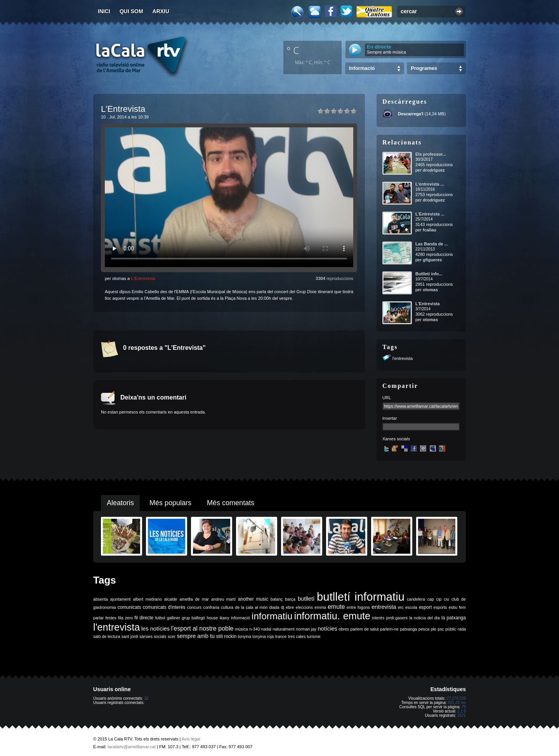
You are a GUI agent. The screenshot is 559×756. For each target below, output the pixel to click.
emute (336, 607)
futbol (160, 618)
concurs (194, 607)
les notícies (155, 629)
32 (146, 698)
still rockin (226, 636)
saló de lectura (107, 636)
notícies (327, 629)
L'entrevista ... (430, 184)
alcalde (171, 599)
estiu (453, 607)
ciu (446, 599)
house (212, 618)
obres (344, 629)
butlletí (306, 599)
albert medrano (148, 599)
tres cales (297, 636)
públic (451, 629)
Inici (104, 11)
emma (320, 607)
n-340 (254, 629)
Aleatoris (120, 503)
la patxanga (454, 618)
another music (253, 599)
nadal (266, 629)
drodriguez (434, 170)
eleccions (304, 607)
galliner (174, 618)
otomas (430, 290)
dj (283, 607)
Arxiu (161, 11)
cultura (227, 607)
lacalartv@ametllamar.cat (132, 747)
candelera (416, 599)
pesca (424, 629)
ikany (225, 618)
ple (434, 629)
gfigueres (432, 260)
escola (411, 607)
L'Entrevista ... (430, 214)
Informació (362, 68)
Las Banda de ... (432, 244)
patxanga (408, 629)
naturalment (283, 629)
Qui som (131, 11)
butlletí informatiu (361, 597)
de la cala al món (251, 607)
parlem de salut (364, 629)
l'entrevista (403, 358)
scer (172, 636)
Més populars (170, 503)
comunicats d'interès (164, 607)
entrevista (384, 607)
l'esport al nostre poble (202, 628)
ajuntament (121, 599)
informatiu (272, 616)
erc (401, 607)
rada (462, 629)
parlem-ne (389, 629)
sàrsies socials (153, 636)
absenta (101, 599)
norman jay (306, 629)
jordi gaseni (397, 618)
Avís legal (191, 739)
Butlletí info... (429, 274)
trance (281, 636)
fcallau (430, 230)
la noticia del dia (424, 618)
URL (387, 398)
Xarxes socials (396, 439)
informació (240, 618)
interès (378, 618)
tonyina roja (263, 636)
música (241, 629)
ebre (290, 607)
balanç (277, 599)
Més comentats (231, 503)
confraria (211, 607)
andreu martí (223, 599)
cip (439, 599)
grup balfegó (193, 618)
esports (440, 607)
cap (431, 599)
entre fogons (358, 607)
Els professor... (431, 154)
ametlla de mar (194, 599)
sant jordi (130, 636)
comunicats (129, 607)
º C (293, 50)
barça (290, 599)
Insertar (390, 418)
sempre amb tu (196, 636)
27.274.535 (456, 698)
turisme (314, 636)
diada (274, 607)
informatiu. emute (332, 616)
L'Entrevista (143, 278)
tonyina (245, 636)
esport (425, 607)
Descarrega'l (411, 114)
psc (441, 629)
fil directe (144, 618)
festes (111, 618)
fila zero (125, 618)
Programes (424, 68)
